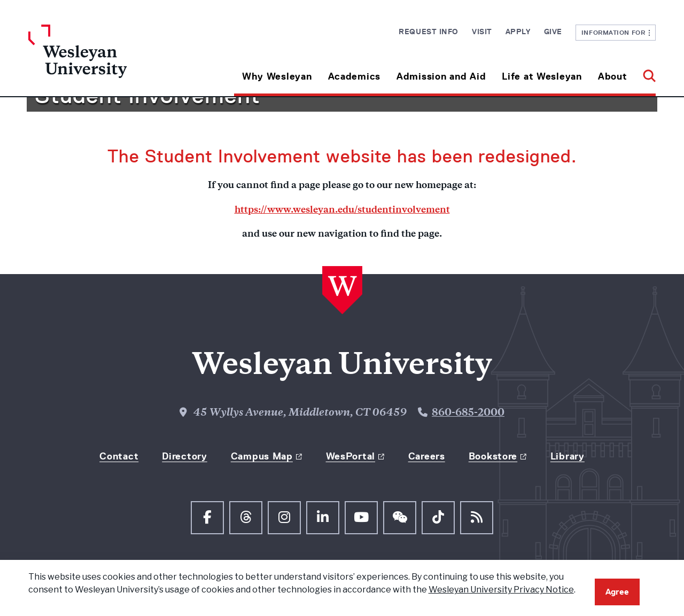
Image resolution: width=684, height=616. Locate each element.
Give (553, 32)
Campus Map (262, 456)
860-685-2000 (468, 413)
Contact (119, 456)
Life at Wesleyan (542, 76)
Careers (427, 456)
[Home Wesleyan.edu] (107, 60)
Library (568, 456)
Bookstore (493, 456)
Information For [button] (616, 32)
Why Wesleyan (277, 76)
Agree (617, 592)
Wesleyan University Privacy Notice (501, 590)
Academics (354, 76)
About (613, 76)
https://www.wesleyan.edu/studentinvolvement (342, 210)
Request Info (429, 32)
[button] (645, 72)
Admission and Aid (441, 76)
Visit (482, 32)
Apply (518, 32)
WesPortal (351, 456)
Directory (184, 456)
